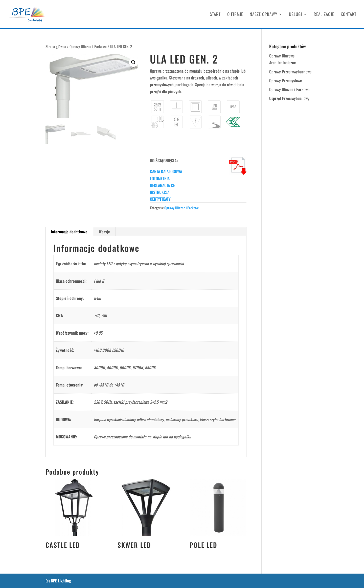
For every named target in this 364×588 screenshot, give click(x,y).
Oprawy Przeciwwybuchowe (290, 72)
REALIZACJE (324, 15)
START (215, 15)
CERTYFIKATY (160, 199)
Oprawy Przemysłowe (286, 80)
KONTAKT (349, 15)
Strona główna (56, 46)
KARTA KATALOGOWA (166, 171)
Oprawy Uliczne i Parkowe (88, 46)
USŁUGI (295, 15)
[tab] (69, 232)
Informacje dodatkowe (69, 232)
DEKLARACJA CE (162, 185)
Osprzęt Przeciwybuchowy (289, 98)
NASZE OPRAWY (264, 15)
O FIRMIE (235, 15)
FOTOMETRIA (160, 178)
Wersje (104, 232)
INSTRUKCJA (160, 192)
